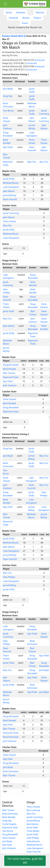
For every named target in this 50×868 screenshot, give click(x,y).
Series (9, 12)
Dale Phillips (9, 577)
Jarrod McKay (10, 195)
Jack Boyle (8, 89)
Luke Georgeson (11, 187)
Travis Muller (33, 831)
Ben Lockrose (33, 810)
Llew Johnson (33, 841)
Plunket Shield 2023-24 (14, 36)
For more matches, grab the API (25, 861)
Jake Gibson (9, 191)
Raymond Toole (11, 377)
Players (37, 18)
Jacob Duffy (9, 179)
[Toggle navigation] (5, 4)
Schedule (21, 12)
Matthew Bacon (11, 183)
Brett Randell (9, 369)
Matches (40, 12)
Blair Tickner (9, 373)
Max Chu (32, 162)
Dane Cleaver (10, 399)
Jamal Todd (8, 311)
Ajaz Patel (8, 147)
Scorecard (40, 60)
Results (26, 18)
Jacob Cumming (11, 213)
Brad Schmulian (11, 737)
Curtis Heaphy (9, 824)
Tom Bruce (8, 111)
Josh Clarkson (10, 385)
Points (25, 23)
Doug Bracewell (11, 365)
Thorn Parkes (10, 221)
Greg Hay (8, 96)
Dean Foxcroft (10, 199)
